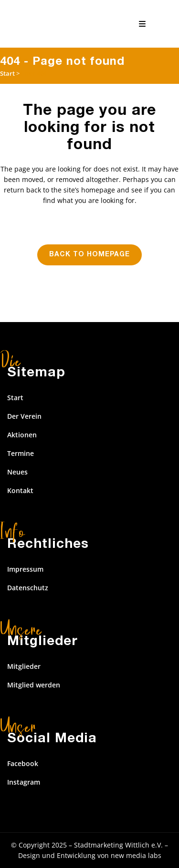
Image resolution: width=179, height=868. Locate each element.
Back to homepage (89, 255)
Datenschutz (28, 588)
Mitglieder (24, 666)
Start (7, 73)
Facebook (23, 763)
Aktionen (22, 435)
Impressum (25, 569)
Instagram (24, 782)
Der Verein (24, 416)
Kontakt (20, 490)
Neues (17, 472)
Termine (21, 453)
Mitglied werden (34, 685)
